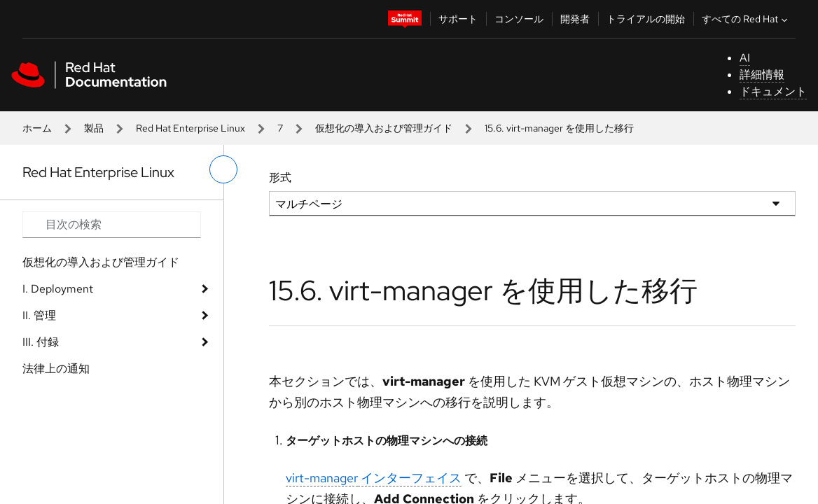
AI (745, 58)
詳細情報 (762, 75)
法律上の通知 (56, 369)
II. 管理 (39, 315)
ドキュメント (773, 91)
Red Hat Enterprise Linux (190, 128)
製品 (94, 128)
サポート (458, 19)
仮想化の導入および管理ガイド (384, 128)
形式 (280, 177)
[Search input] (112, 225)
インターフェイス (374, 478)
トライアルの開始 (646, 19)
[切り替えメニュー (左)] (223, 169)
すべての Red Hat (746, 19)
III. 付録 (41, 342)
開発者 (575, 19)
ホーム (37, 128)
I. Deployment (58, 289)
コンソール (519, 19)
